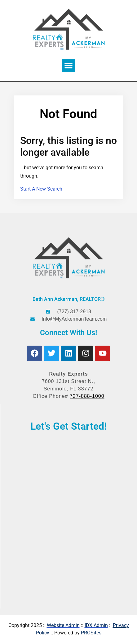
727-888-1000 (87, 396)
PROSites (91, 633)
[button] (68, 65)
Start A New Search (41, 189)
